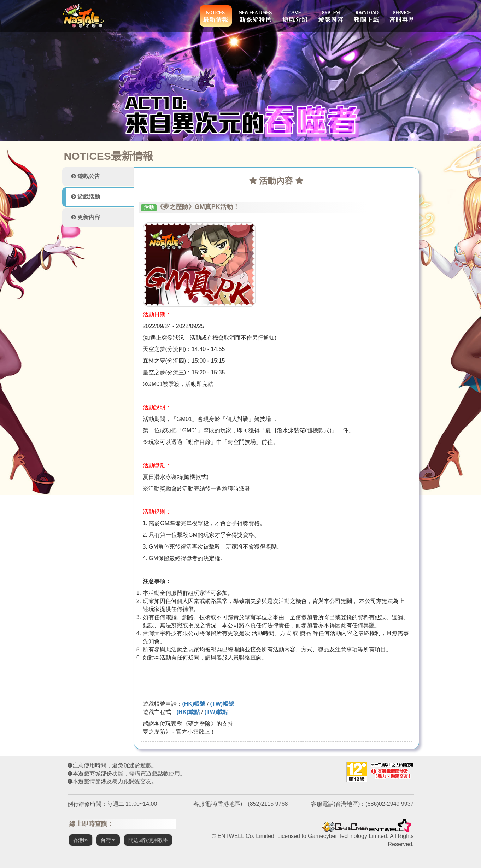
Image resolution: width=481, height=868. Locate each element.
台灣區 (108, 840)
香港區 (81, 840)
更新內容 (86, 217)
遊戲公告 (86, 176)
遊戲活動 (86, 197)
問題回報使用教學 (148, 840)
